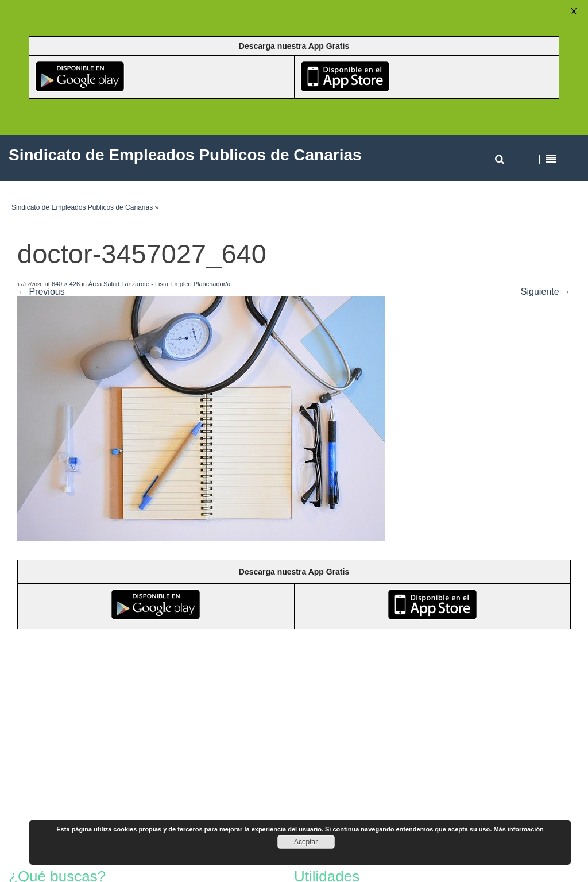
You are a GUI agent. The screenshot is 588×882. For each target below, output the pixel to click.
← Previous (41, 292)
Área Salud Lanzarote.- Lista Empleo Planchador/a (160, 284)
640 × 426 (66, 284)
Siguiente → (546, 292)
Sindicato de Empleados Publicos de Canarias (82, 207)
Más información (518, 829)
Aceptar (306, 842)
